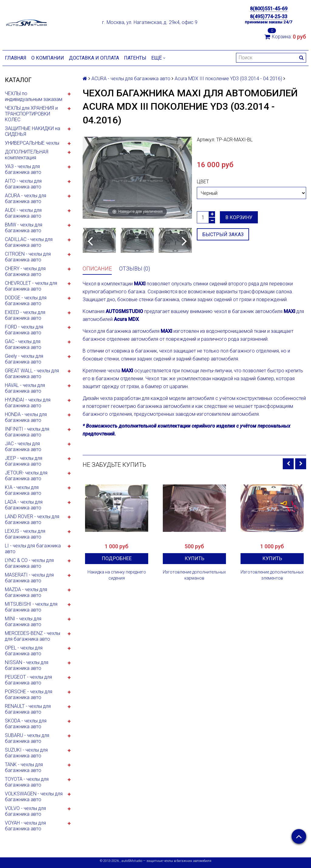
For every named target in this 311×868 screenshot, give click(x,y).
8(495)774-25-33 (269, 17)
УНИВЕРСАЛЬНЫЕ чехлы (32, 143)
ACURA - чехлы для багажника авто (26, 198)
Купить (195, 558)
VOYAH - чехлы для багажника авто (25, 826)
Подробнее (117, 558)
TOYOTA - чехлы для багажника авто (27, 782)
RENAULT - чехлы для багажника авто (28, 709)
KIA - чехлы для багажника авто (23, 490)
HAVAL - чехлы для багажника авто (25, 388)
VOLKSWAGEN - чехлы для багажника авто (34, 797)
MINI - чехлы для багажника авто (23, 622)
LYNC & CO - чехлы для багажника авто (29, 563)
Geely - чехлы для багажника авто (24, 359)
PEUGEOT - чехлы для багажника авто (28, 680)
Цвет (203, 182)
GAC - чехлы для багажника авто (23, 344)
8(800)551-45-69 (269, 9)
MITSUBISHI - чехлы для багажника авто (31, 607)
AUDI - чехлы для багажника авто (23, 213)
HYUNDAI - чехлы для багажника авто (28, 403)
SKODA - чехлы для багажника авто (26, 724)
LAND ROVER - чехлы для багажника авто (32, 519)
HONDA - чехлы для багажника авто (26, 417)
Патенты (135, 58)
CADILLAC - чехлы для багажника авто (29, 242)
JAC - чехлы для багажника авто (23, 446)
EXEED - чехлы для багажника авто (25, 315)
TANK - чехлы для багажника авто (24, 767)
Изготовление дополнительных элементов (272, 575)
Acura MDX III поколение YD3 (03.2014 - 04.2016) (228, 79)
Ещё (158, 58)
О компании (48, 58)
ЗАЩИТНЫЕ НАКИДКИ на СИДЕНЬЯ (32, 131)
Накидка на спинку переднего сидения (117, 575)
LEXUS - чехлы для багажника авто (25, 534)
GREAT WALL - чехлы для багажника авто (32, 374)
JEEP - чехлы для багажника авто (24, 461)
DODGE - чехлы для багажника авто (26, 301)
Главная (16, 58)
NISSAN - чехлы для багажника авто (27, 665)
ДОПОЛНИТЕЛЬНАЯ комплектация (27, 155)
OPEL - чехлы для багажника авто (24, 651)
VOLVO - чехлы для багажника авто (25, 811)
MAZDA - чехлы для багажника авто (26, 592)
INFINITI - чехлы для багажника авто (27, 432)
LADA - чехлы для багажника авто (24, 505)
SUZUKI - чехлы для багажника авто (26, 753)
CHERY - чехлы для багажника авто (25, 271)
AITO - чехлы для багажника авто (23, 184)
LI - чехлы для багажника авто (33, 549)
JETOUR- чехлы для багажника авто (26, 476)
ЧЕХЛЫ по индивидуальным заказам (34, 96)
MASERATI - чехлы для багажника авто (29, 578)
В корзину (239, 217)
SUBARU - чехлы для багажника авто (27, 738)
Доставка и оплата (94, 58)
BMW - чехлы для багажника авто (24, 228)
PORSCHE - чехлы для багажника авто (29, 694)
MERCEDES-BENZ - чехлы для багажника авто (32, 636)
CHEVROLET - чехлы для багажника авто (31, 286)
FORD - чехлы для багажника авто (24, 330)
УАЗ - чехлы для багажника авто (23, 169)
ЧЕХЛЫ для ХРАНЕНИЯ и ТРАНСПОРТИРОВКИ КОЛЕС (31, 114)
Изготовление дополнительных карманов (194, 575)
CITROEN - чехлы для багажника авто (28, 257)
